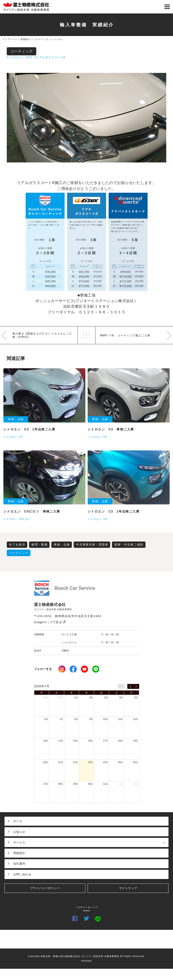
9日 (91, 719)
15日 (75, 741)
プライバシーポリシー (45, 888)
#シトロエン (15, 57)
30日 (61, 698)
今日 (121, 686)
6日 (46, 719)
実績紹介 (19, 853)
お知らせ (19, 832)
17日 (105, 741)
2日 (91, 698)
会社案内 (19, 864)
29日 (46, 698)
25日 (121, 762)
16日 (91, 741)
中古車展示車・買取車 (92, 545)
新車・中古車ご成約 (129, 545)
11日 (121, 719)
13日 (46, 741)
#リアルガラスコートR (50, 57)
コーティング (22, 51)
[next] (136, 686)
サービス (91, 842)
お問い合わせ (22, 874)
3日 (106, 698)
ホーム (18, 821)
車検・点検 (62, 545)
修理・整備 (39, 545)
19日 (135, 741)
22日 (75, 762)
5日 (136, 698)
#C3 (29, 57)
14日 (61, 741)
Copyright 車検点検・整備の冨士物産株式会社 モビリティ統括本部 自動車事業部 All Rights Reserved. (87, 956)
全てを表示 (17, 545)
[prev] (130, 686)
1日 (76, 698)
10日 (105, 719)
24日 (105, 762)
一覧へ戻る (86, 335)
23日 (91, 762)
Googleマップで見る (50, 622)
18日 (121, 741)
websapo (86, 961)
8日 (76, 719)
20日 (46, 762)
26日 (135, 762)
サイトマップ (128, 888)
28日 (61, 784)
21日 (61, 762)
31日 (105, 784)
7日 (61, 719)
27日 (46, 784)
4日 (121, 698)
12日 (135, 719)
